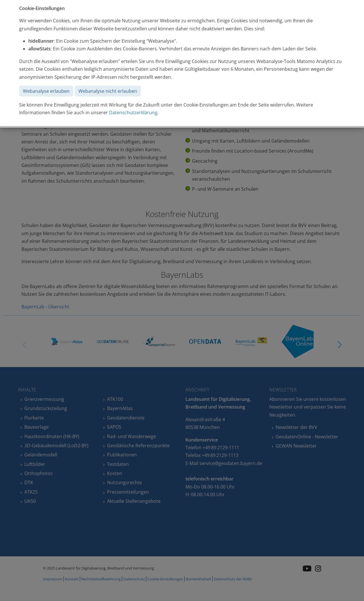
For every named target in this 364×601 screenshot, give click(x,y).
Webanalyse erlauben (46, 91)
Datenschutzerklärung (133, 113)
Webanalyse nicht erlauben (108, 91)
